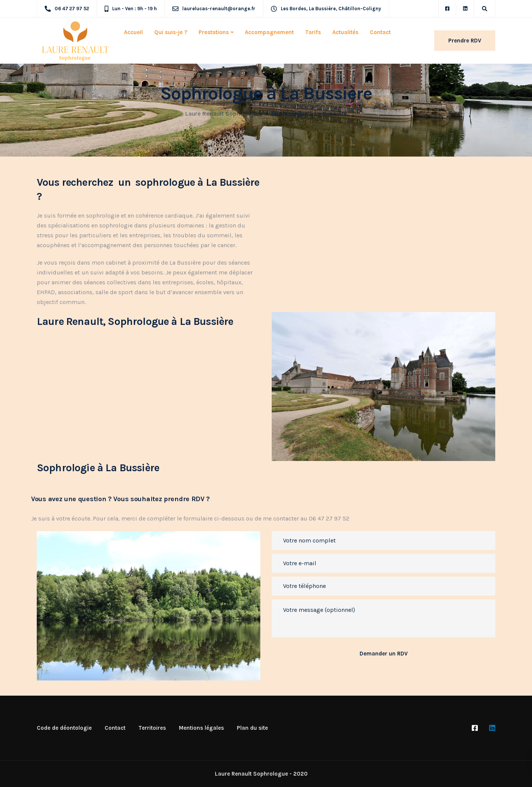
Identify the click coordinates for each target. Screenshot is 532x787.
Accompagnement (269, 32)
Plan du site (252, 728)
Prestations (214, 32)
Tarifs (313, 32)
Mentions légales (201, 728)
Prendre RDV (465, 41)
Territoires (152, 728)
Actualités (345, 32)
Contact (380, 32)
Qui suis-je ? (171, 32)
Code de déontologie (64, 728)
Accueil (133, 32)
